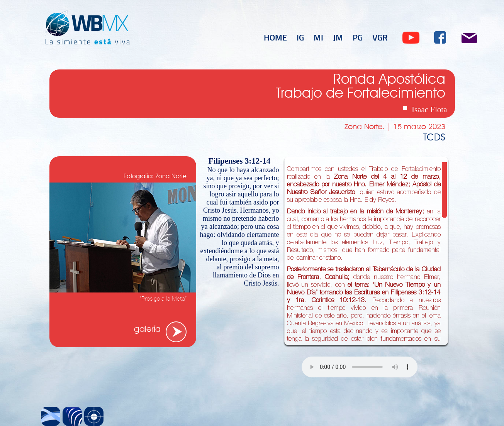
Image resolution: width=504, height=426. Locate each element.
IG (300, 37)
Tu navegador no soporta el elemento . (360, 367)
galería (147, 330)
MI (318, 37)
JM (338, 37)
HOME (275, 37)
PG (358, 37)
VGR (380, 37)
